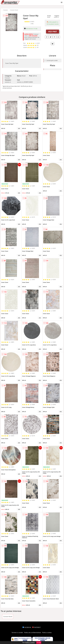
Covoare (5, 10)
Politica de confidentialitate (33, 633)
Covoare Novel (14, 10)
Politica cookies (47, 633)
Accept (39, 643)
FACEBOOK (27, 627)
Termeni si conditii (17, 633)
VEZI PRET (52, 31)
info (19, 128)
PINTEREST (36, 627)
